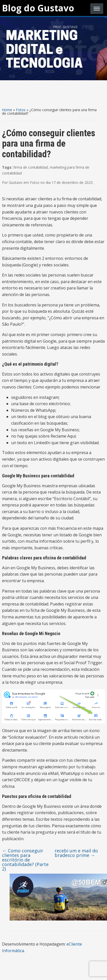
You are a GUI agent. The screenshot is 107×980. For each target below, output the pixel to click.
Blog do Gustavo (38, 8)
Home (7, 110)
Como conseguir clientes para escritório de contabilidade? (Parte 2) (25, 860)
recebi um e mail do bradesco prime (76, 853)
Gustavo (16, 182)
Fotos (21, 110)
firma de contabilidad (31, 167)
